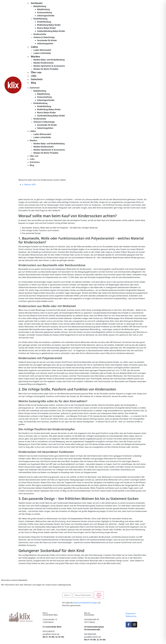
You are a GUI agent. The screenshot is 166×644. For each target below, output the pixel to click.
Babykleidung (40, 6)
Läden (34, 47)
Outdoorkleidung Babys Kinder (51, 31)
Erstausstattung (44, 12)
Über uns (36, 72)
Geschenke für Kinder (47, 40)
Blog (33, 83)
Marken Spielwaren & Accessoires (49, 66)
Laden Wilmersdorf (42, 50)
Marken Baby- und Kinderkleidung (49, 60)
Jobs (34, 76)
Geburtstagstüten (45, 43)
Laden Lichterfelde (42, 53)
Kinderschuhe (40, 34)
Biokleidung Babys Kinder (49, 25)
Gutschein (37, 79)
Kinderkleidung (40, 19)
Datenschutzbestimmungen (85, 603)
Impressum (131, 613)
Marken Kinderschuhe (44, 63)
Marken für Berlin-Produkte (46, 69)
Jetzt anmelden (99, 595)
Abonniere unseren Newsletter (14, 580)
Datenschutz (131, 616)
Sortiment (37, 3)
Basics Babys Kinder (46, 28)
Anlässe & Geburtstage (44, 37)
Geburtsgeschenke (46, 16)
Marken (36, 56)
